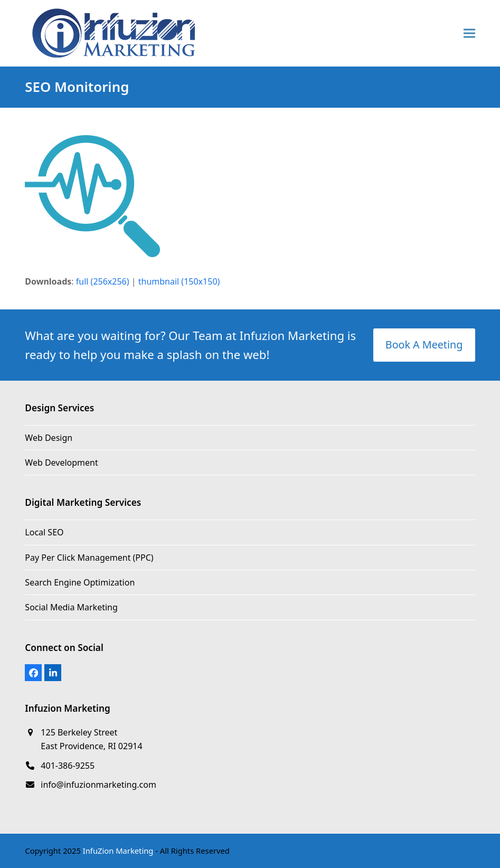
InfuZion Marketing (118, 851)
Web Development (61, 463)
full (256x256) (103, 281)
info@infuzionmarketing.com (98, 785)
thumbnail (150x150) (179, 281)
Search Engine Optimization (80, 582)
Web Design (49, 438)
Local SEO (44, 532)
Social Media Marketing (71, 607)
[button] (469, 34)
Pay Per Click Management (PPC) (89, 558)
